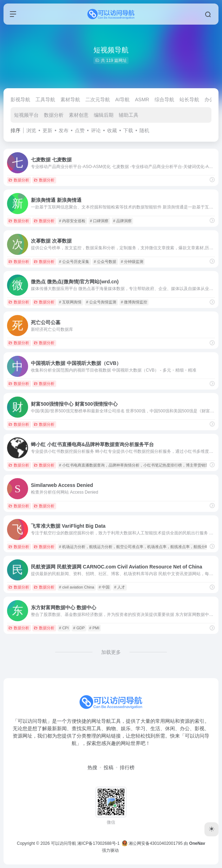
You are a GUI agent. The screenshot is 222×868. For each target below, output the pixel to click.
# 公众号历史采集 (74, 262)
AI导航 (122, 99)
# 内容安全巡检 (72, 221)
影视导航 (20, 99)
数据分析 (54, 115)
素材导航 (70, 99)
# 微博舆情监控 (134, 302)
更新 (47, 130)
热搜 (92, 767)
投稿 (109, 767)
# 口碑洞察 (99, 221)
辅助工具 (129, 115)
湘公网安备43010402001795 (152, 843)
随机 (144, 130)
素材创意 (79, 115)
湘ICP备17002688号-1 (98, 843)
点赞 (80, 130)
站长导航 (189, 99)
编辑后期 (104, 115)
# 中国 (104, 587)
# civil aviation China (77, 587)
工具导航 (45, 99)
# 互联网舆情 (70, 302)
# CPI (64, 628)
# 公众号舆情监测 (101, 302)
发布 (64, 130)
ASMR (142, 99)
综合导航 (164, 99)
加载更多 (111, 652)
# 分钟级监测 (132, 262)
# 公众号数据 (105, 262)
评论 (96, 130)
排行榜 (127, 767)
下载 (128, 130)
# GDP (79, 628)
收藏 (112, 130)
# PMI (94, 628)
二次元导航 (98, 99)
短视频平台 (26, 115)
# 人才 (120, 587)
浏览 (31, 130)
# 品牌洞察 (122, 221)
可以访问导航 (64, 843)
